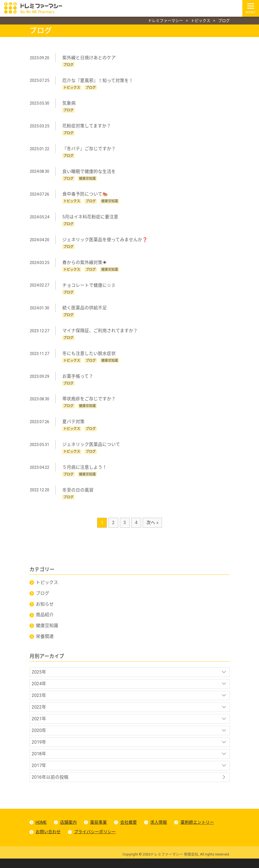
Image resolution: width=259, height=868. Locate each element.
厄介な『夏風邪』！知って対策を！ (98, 81)
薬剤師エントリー (198, 831)
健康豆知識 (47, 632)
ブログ (43, 599)
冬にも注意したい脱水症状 (89, 357)
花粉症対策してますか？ (87, 127)
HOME (41, 831)
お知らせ (45, 610)
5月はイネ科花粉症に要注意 (91, 219)
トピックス (47, 588)
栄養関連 (45, 643)
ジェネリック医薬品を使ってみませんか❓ (105, 242)
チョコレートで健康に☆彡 (89, 288)
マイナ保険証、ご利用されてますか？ (100, 334)
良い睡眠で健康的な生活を (89, 173)
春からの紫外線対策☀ (85, 265)
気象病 (69, 104)
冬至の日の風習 (78, 495)
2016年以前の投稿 (50, 786)
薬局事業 (99, 831)
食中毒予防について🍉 (85, 196)
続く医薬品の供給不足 (85, 311)
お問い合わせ (48, 841)
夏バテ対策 (74, 426)
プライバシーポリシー (95, 841)
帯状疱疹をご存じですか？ (89, 403)
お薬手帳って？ (78, 380)
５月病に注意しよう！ (85, 472)
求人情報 (159, 831)
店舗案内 (69, 831)
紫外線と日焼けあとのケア (89, 58)
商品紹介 (45, 621)
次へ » (152, 527)
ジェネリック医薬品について (92, 449)
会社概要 (129, 831)
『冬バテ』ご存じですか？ (89, 150)
